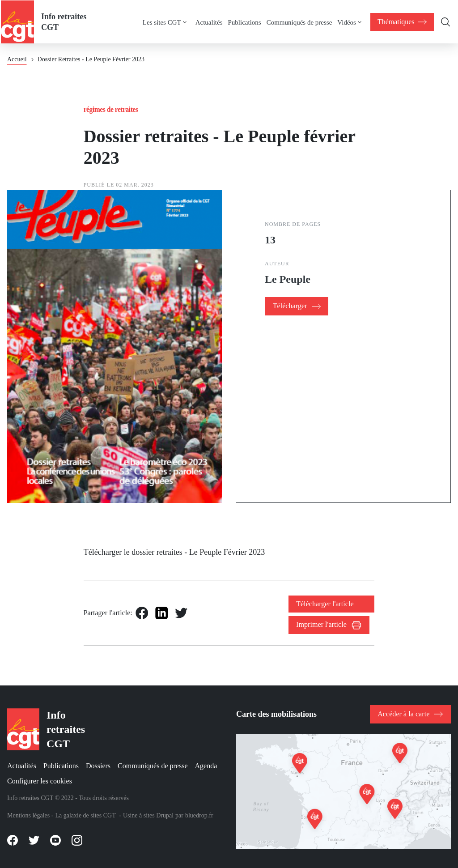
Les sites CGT (161, 21)
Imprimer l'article (322, 625)
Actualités (209, 21)
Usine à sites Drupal (148, 815)
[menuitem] (169, 21)
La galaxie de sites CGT (85, 815)
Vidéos (347, 21)
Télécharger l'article (325, 604)
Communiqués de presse (299, 21)
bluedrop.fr (199, 815)
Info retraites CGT (63, 21)
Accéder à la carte (404, 713)
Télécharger (289, 306)
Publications (244, 21)
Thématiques (402, 21)
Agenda (206, 766)
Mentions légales (28, 815)
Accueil (17, 59)
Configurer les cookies (40, 781)
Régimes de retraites (112, 109)
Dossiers (98, 766)
